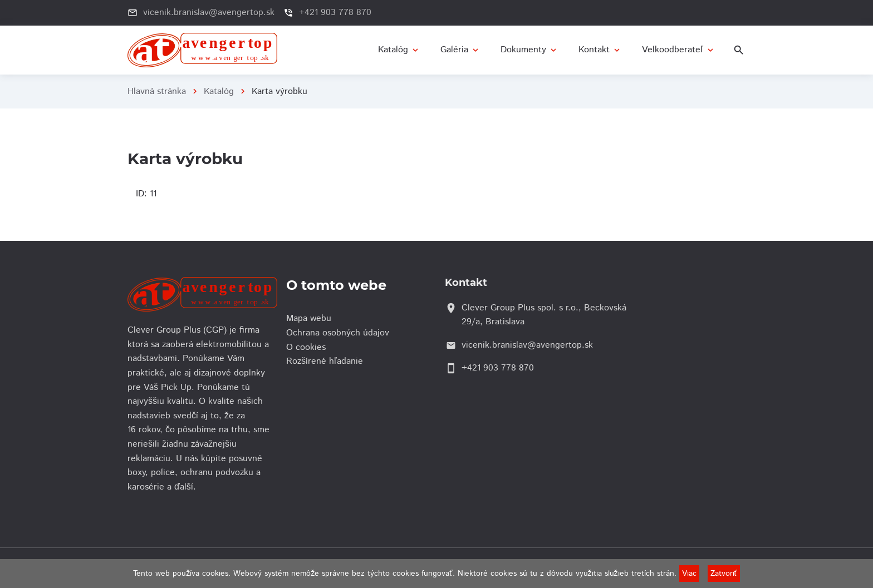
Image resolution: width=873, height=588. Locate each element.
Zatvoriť (724, 574)
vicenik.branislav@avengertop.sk (209, 13)
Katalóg (219, 92)
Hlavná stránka (157, 92)
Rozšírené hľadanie (327, 361)
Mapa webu (312, 318)
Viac (689, 574)
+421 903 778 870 (335, 13)
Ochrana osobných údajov (340, 333)
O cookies (309, 347)
